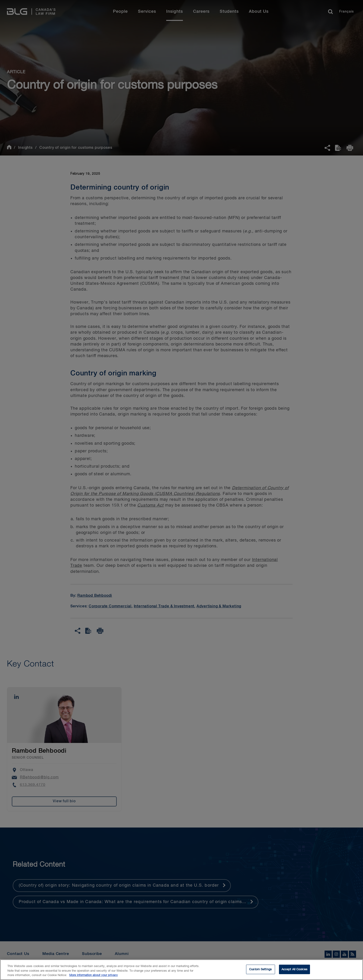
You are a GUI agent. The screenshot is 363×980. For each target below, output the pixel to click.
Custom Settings (260, 970)
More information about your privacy (94, 976)
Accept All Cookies (294, 970)
